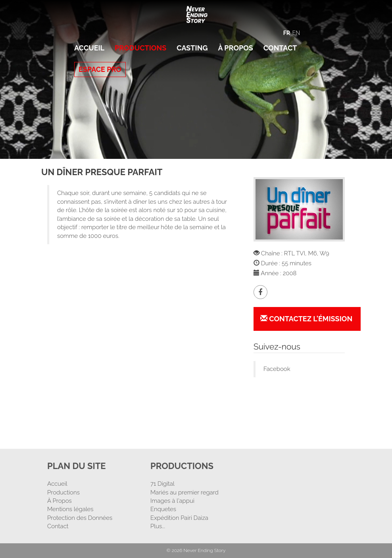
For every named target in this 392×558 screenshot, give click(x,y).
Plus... (158, 526)
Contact (280, 48)
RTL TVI (295, 253)
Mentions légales (70, 509)
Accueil (89, 48)
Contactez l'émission (306, 319)
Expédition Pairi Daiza (179, 518)
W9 (325, 253)
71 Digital (162, 484)
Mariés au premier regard (184, 492)
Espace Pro (100, 69)
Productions (140, 48)
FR (287, 33)
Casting (192, 48)
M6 (312, 253)
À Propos (235, 48)
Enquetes (163, 509)
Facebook (277, 369)
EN (296, 33)
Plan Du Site (77, 466)
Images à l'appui (172, 501)
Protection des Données (80, 518)
